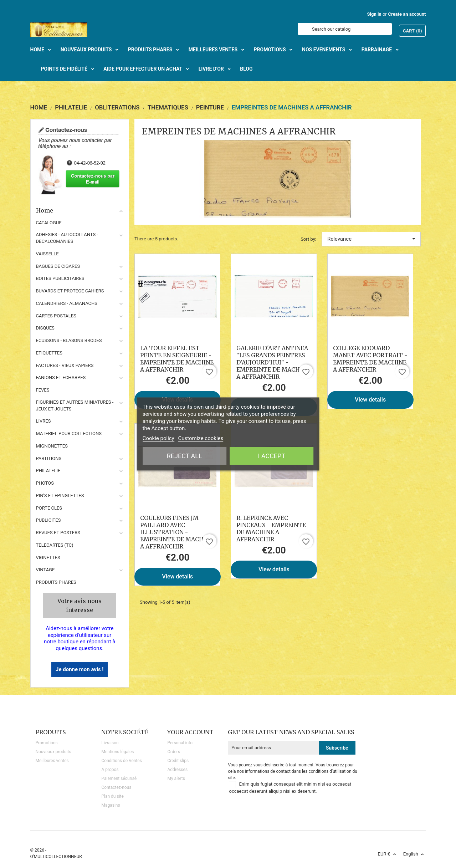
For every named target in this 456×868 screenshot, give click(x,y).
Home (80, 210)
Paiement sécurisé (119, 778)
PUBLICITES (48, 520)
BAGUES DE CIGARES (58, 266)
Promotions (47, 743)
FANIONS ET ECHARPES (61, 377)
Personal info (180, 743)
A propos (110, 770)
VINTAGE (45, 570)
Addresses (177, 770)
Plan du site (112, 796)
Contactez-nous (116, 787)
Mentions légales (117, 752)
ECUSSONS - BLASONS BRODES (69, 340)
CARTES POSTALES (56, 316)
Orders (174, 752)
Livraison (110, 743)
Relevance (371, 239)
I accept (271, 456)
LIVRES (43, 421)
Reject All (185, 456)
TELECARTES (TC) (55, 545)
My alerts (176, 778)
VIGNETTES (48, 558)
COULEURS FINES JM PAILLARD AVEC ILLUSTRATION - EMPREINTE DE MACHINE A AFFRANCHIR (177, 532)
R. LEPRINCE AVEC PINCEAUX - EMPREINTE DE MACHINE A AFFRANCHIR (271, 529)
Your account (190, 732)
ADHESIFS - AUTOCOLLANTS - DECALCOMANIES (67, 238)
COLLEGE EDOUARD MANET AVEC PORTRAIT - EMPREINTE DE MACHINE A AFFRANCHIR (370, 359)
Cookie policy (158, 438)
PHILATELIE (48, 471)
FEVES (43, 390)
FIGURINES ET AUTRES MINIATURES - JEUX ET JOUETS (75, 405)
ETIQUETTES (49, 353)
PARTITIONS (49, 458)
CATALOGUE (49, 223)
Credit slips (178, 761)
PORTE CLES (49, 508)
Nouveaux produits (53, 752)
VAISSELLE (47, 254)
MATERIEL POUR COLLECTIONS (69, 433)
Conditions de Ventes (121, 761)
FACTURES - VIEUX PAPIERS (65, 365)
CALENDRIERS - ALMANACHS (67, 303)
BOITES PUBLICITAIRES (60, 278)
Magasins (111, 805)
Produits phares (56, 582)
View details (370, 400)
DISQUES (45, 328)
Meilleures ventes (52, 761)
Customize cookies (201, 438)
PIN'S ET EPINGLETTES (60, 496)
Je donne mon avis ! (80, 669)
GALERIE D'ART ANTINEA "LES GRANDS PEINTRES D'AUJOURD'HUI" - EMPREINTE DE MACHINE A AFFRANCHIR (273, 362)
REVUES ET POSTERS (58, 533)
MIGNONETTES (52, 446)
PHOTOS (45, 483)
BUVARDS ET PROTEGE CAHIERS (70, 291)
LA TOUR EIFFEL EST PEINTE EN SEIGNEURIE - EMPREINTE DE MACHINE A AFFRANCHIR (177, 359)
